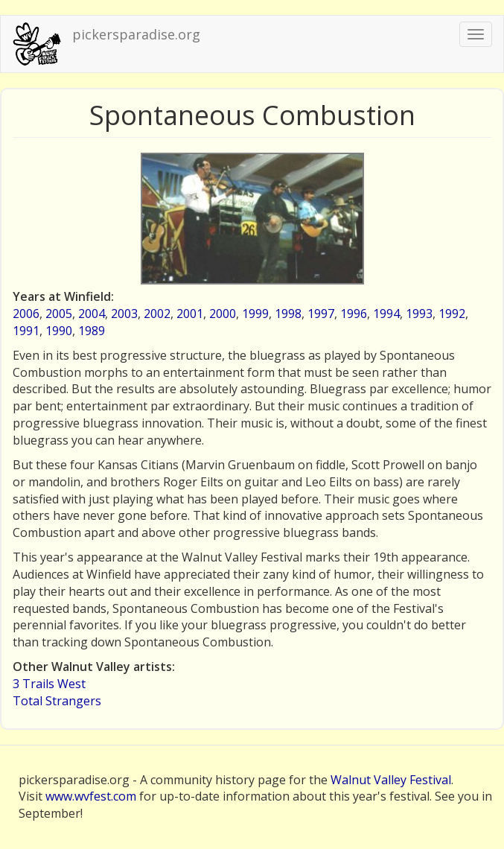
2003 (124, 314)
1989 (92, 331)
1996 (354, 314)
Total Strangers (57, 701)
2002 (157, 314)
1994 (386, 314)
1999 (255, 314)
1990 (59, 331)
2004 (92, 314)
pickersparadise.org (136, 34)
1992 (452, 314)
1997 (321, 314)
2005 (59, 314)
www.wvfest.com (91, 796)
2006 (26, 314)
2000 (223, 314)
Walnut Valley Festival (391, 780)
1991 (26, 331)
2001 (190, 314)
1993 (419, 314)
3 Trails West (49, 684)
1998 (288, 314)
